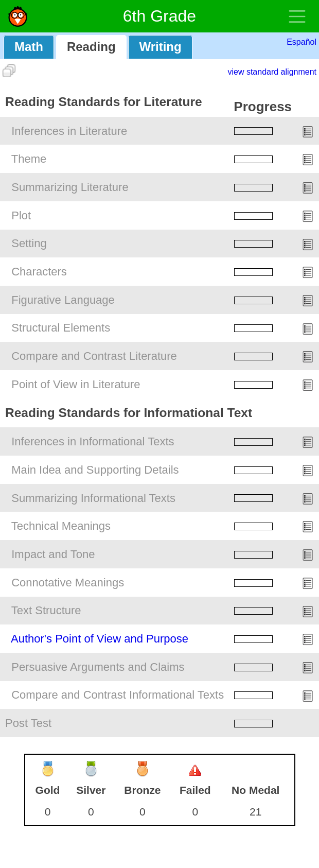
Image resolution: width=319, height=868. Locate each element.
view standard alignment (272, 72)
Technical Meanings (61, 526)
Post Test (28, 723)
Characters (39, 272)
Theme (29, 159)
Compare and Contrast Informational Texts (118, 695)
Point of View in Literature (76, 384)
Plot (21, 215)
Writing (160, 47)
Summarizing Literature (70, 187)
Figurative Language (63, 300)
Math (29, 47)
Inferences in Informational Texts (93, 441)
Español (302, 42)
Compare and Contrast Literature (94, 356)
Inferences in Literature (69, 131)
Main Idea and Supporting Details (95, 470)
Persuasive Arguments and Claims (98, 667)
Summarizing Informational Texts (93, 498)
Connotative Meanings (68, 583)
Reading (91, 47)
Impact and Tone (53, 554)
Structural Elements (61, 328)
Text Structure (46, 610)
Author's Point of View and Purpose (100, 639)
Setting (29, 243)
